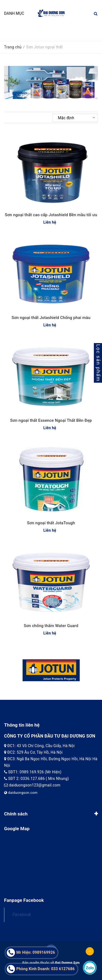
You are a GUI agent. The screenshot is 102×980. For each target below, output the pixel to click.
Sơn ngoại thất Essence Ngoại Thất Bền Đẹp (51, 420)
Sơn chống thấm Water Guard (51, 626)
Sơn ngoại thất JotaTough (51, 523)
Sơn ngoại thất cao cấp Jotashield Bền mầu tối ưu (51, 215)
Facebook (22, 915)
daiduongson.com (21, 793)
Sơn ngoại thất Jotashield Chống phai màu (51, 318)
